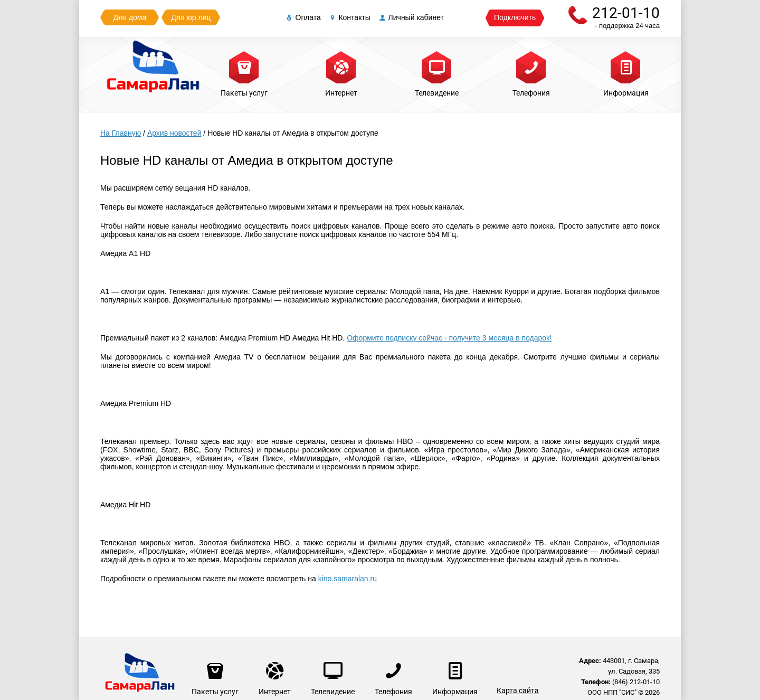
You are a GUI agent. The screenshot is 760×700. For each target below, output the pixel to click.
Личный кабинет (411, 17)
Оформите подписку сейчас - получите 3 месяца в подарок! (449, 338)
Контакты (349, 17)
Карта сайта (518, 690)
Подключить (515, 17)
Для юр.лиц (191, 17)
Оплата (303, 17)
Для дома (130, 17)
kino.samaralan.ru (348, 579)
